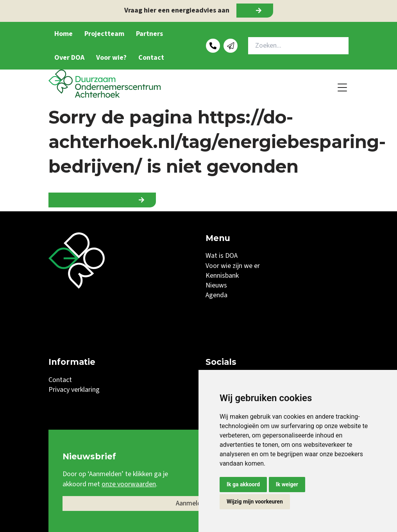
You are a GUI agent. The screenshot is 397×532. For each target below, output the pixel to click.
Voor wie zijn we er (233, 266)
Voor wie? (111, 58)
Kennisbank (222, 276)
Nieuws (216, 285)
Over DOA (69, 58)
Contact (151, 58)
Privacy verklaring (74, 390)
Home (63, 34)
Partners (149, 34)
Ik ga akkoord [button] (243, 484)
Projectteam (104, 34)
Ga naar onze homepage (96, 200)
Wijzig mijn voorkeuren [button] (255, 502)
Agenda (216, 295)
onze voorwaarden (129, 484)
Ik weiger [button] (287, 484)
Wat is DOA (222, 256)
